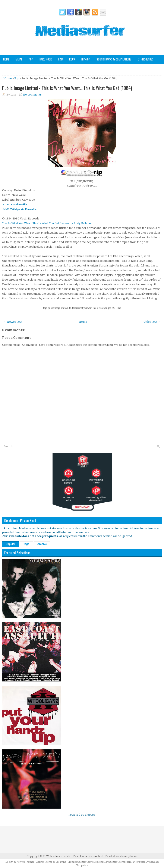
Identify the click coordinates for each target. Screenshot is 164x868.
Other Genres (146, 59)
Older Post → (152, 322)
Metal (19, 59)
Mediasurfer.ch (60, 856)
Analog (7, 68)
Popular (11, 544)
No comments (32, 95)
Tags (26, 544)
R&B (60, 59)
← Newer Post (13, 322)
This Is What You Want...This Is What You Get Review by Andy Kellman (47, 223)
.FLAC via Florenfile (15, 204)
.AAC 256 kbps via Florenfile (19, 209)
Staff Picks (24, 68)
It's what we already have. (121, 856)
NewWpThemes (26, 862)
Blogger (90, 815)
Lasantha (61, 862)
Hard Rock (46, 59)
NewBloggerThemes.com (118, 862)
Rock (72, 59)
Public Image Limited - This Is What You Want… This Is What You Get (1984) (67, 88)
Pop (31, 59)
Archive (42, 544)
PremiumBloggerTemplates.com (85, 862)
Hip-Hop (86, 59)
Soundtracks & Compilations (114, 59)
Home (6, 59)
